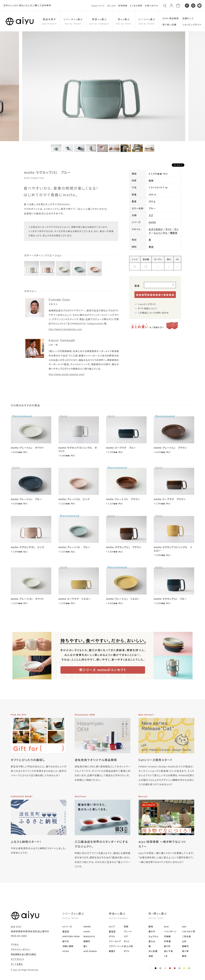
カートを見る (17, 964)
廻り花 (66, 941)
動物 (151, 926)
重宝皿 (66, 931)
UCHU (66, 951)
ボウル (112, 936)
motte (152, 222)
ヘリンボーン (170, 931)
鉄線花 (87, 941)
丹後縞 (167, 936)
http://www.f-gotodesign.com (65, 329)
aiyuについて (98, 5)
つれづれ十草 (189, 931)
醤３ (85, 946)
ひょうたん (154, 936)
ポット (127, 941)
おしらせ (112, 5)
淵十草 (185, 951)
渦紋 (151, 956)
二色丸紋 (186, 936)
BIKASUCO (89, 936)
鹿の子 (152, 931)
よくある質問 (136, 5)
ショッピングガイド (147, 304)
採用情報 (123, 5)
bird (166, 926)
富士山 (152, 941)
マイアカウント (18, 959)
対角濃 (167, 941)
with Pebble (90, 951)
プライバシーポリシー (21, 950)
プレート (128, 931)
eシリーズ (67, 926)
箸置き (112, 951)
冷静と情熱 (68, 946)
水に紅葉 (153, 951)
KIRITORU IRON (71, 936)
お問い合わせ (151, 5)
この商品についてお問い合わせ (153, 313)
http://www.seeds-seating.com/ (67, 374)
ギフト (169, 229)
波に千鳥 (168, 951)
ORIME (87, 926)
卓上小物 (128, 946)
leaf (184, 926)
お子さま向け (156, 229)
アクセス (15, 945)
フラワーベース (116, 946)
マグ (151, 215)
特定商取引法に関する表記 (24, 954)
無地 (151, 247)
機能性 (174, 233)
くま (166, 956)
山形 (184, 941)
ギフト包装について (147, 308)
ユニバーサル (160, 233)
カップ (112, 926)
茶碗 (126, 926)
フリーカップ (115, 941)
